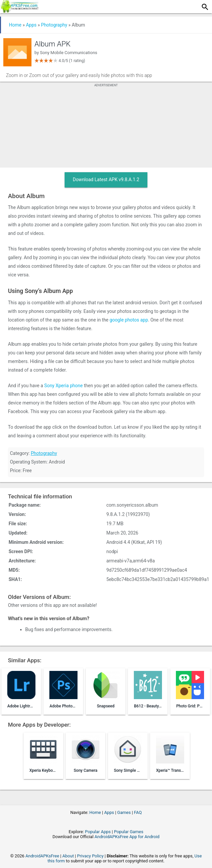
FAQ (138, 812)
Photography (54, 25)
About (68, 856)
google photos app (129, 320)
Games (124, 812)
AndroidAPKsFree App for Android (127, 837)
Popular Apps (98, 832)
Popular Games (129, 832)
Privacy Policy (90, 856)
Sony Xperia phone (64, 386)
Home (15, 25)
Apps (31, 25)
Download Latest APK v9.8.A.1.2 (106, 180)
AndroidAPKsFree (42, 856)
